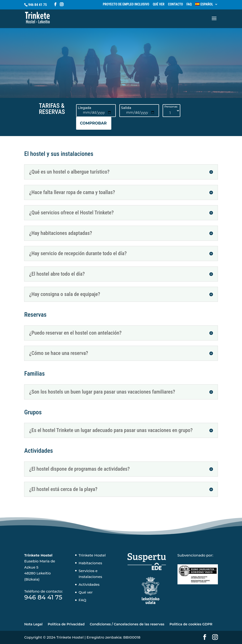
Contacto (175, 4)
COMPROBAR (93, 123)
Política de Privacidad (66, 624)
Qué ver (158, 4)
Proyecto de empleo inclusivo (126, 4)
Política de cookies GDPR (191, 624)
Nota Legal (33, 624)
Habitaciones (90, 563)
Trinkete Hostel (92, 555)
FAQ (189, 4)
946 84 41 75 (37, 5)
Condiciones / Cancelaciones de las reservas (127, 624)
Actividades (89, 584)
